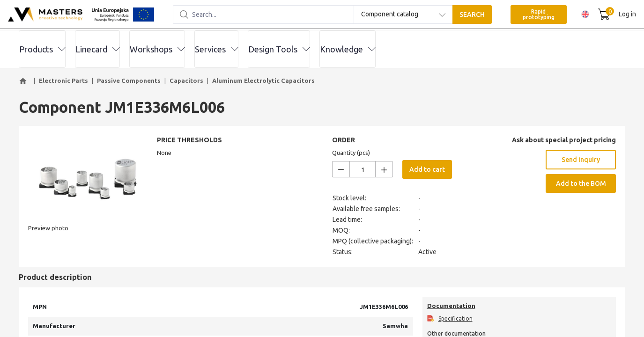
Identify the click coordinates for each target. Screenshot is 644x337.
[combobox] (389, 15)
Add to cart (427, 169)
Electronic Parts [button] (63, 81)
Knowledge (348, 49)
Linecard (97, 49)
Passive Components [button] (129, 81)
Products (42, 49)
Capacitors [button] (186, 81)
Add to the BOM (581, 183)
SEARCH (458, 15)
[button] (24, 81)
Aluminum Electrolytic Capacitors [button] (263, 81)
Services (216, 49)
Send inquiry (581, 160)
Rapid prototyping (525, 15)
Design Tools (279, 49)
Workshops (157, 49)
